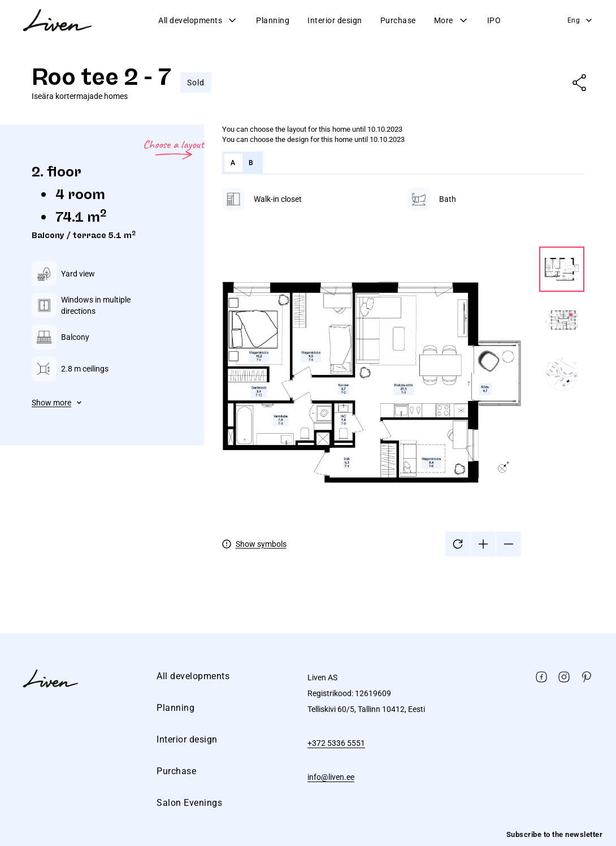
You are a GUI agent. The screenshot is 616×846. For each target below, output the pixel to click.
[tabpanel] (403, 372)
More (452, 20)
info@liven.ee (331, 777)
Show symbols (261, 544)
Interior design (335, 20)
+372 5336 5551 (336, 743)
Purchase (398, 20)
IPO (494, 20)
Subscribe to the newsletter (555, 834)
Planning (273, 20)
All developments (198, 20)
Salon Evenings (189, 803)
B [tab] (251, 163)
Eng (581, 20)
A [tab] (233, 163)
